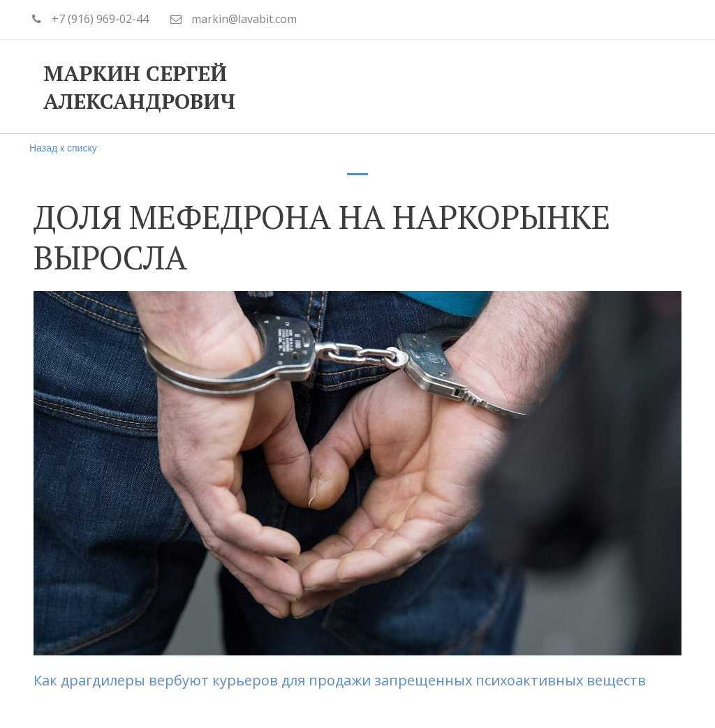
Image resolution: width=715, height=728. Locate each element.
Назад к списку (63, 148)
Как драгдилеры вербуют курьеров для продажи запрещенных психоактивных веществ (341, 680)
